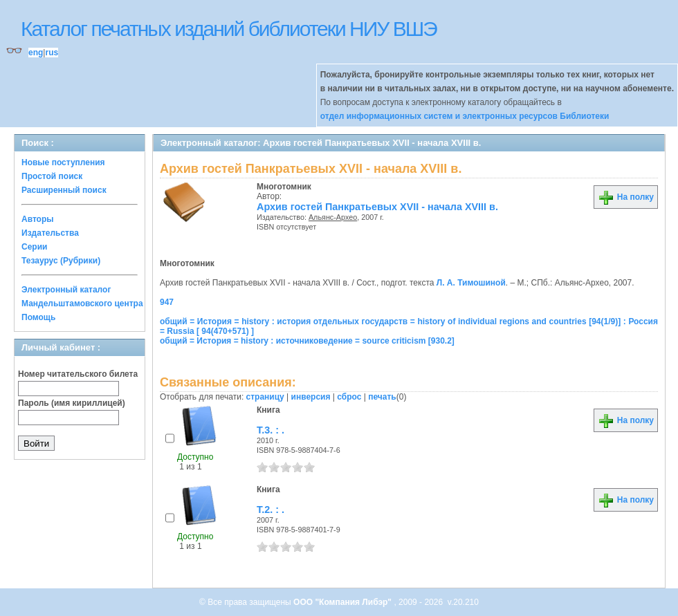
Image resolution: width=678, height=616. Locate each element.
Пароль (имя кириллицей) (72, 403)
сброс (349, 397)
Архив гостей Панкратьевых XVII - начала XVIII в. (377, 207)
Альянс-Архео (333, 217)
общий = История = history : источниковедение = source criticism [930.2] (307, 341)
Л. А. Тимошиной (471, 283)
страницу (265, 397)
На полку (626, 197)
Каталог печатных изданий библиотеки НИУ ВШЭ (229, 29)
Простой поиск (52, 176)
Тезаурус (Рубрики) (61, 261)
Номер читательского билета (78, 374)
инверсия (311, 397)
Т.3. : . (271, 430)
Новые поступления (63, 162)
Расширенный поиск (64, 190)
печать (382, 397)
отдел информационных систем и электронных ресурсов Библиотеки (465, 116)
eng (36, 53)
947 (167, 302)
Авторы (38, 219)
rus (52, 53)
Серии (34, 247)
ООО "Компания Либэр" (343, 602)
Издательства (50, 233)
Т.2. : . (271, 510)
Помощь (38, 317)
